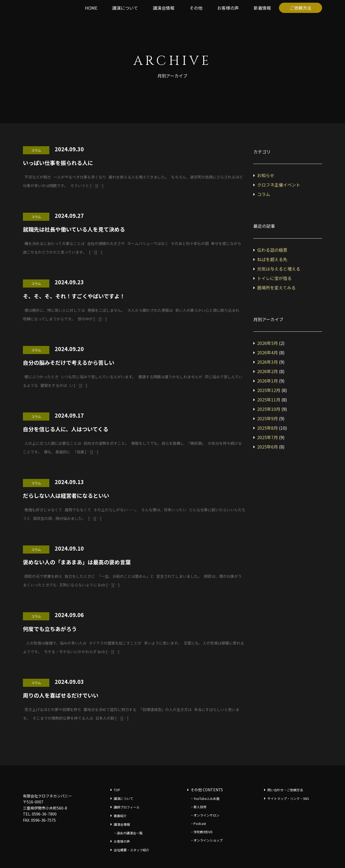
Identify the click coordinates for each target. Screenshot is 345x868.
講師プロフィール (127, 807)
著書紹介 (120, 816)
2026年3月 (268, 362)
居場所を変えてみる (276, 288)
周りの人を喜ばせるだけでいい (61, 695)
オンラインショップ (208, 840)
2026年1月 (268, 381)
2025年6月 (268, 447)
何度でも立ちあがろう (50, 629)
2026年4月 (268, 352)
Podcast (200, 823)
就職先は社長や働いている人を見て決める (74, 229)
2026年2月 (268, 371)
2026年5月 (268, 343)
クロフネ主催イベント (279, 185)
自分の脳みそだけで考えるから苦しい (69, 363)
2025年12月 (269, 390)
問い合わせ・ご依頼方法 (285, 790)
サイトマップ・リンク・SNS (288, 798)
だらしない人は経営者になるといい (66, 496)
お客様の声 (228, 8)
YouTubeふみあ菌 (206, 798)
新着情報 (262, 8)
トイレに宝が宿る (274, 278)
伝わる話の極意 (272, 250)
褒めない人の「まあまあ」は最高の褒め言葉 (77, 562)
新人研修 (200, 807)
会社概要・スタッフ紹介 (132, 850)
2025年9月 (268, 418)
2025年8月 (268, 428)
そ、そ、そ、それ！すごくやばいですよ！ (74, 296)
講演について (125, 8)
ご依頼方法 (301, 8)
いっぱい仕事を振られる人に (58, 163)
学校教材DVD (203, 832)
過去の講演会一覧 (130, 833)
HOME (91, 8)
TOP (117, 790)
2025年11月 (269, 400)
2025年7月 (268, 437)
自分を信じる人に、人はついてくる (66, 429)
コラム (264, 194)
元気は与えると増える (279, 269)
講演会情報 (164, 8)
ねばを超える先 (272, 259)
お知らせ (266, 175)
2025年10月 (269, 409)
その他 (196, 8)
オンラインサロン (206, 815)
